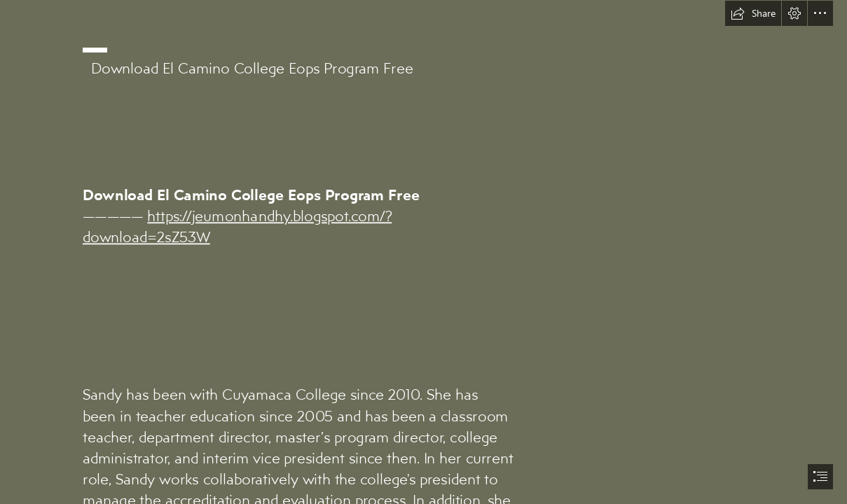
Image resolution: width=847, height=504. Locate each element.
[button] (753, 13)
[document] (423, 252)
